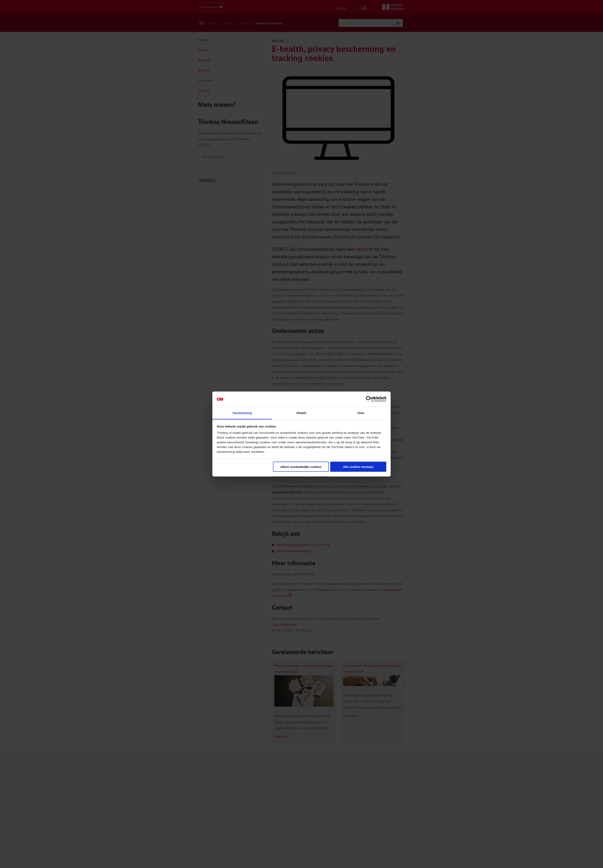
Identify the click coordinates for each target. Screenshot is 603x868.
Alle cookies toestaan (358, 467)
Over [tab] (361, 413)
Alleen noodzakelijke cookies (301, 467)
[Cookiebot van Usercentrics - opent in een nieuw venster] (369, 399)
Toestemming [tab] (242, 413)
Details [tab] (301, 413)
